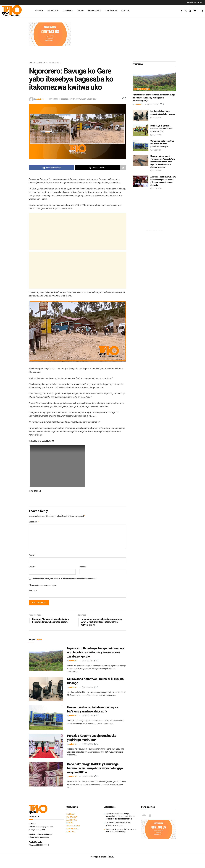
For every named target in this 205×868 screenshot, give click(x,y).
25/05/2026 (87, 716)
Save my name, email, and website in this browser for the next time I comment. (64, 579)
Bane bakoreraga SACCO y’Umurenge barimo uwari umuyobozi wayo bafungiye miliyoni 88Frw (95, 768)
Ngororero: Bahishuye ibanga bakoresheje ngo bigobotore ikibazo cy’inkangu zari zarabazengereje (96, 652)
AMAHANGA (68, 11)
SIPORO (80, 11)
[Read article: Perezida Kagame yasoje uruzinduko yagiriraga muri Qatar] (46, 746)
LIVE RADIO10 (111, 11)
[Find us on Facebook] (181, 11)
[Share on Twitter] (97, 168)
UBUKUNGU (91, 99)
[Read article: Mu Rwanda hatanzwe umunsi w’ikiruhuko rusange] (46, 689)
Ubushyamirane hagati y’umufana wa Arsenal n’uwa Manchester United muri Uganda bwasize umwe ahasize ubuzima (163, 162)
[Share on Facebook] (52, 168)
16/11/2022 (53, 99)
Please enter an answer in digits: (43, 585)
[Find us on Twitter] (186, 11)
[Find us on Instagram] (190, 11)
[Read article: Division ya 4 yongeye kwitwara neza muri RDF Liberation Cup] (141, 130)
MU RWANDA (53, 11)
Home (31, 63)
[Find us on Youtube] (195, 11)
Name (32, 555)
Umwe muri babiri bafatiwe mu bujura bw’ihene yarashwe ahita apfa (162, 144)
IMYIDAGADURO (95, 11)
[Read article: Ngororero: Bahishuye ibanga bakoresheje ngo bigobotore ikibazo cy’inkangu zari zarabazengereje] (46, 659)
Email (32, 567)
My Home (39, 11)
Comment (34, 522)
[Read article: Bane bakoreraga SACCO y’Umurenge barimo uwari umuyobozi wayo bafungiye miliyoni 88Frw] (46, 774)
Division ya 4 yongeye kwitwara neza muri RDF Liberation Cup (161, 129)
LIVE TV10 (126, 11)
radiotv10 (40, 99)
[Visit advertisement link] (50, 34)
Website (83, 567)
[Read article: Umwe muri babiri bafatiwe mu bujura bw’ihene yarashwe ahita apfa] (46, 718)
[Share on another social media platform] (123, 168)
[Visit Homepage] (15, 11)
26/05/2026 (87, 661)
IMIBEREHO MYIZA (54, 63)
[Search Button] (202, 11)
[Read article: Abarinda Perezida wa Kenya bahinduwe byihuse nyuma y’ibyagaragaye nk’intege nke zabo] (141, 181)
